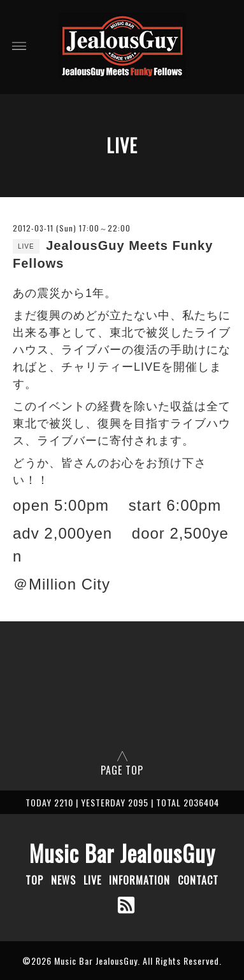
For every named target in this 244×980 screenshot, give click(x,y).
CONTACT (198, 880)
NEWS (63, 880)
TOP (34, 880)
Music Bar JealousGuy (122, 853)
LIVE (92, 880)
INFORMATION (140, 880)
